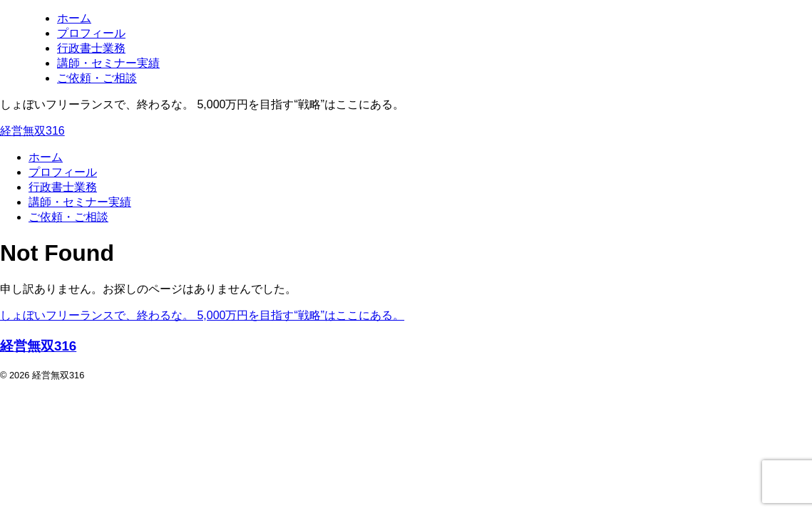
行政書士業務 (63, 187)
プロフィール (63, 172)
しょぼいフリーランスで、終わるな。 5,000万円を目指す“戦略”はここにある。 (202, 315)
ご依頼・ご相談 (68, 217)
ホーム (46, 157)
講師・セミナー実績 (80, 202)
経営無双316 (32, 131)
